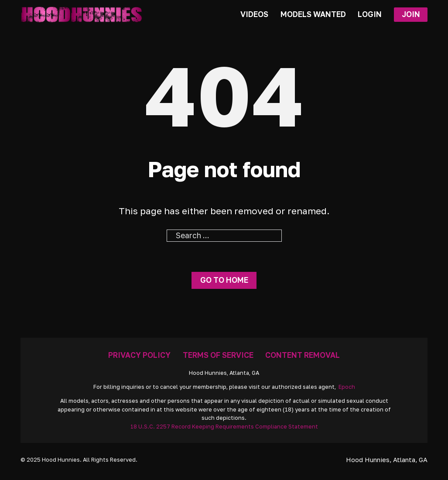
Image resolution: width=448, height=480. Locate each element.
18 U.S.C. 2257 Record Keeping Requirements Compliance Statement (224, 427)
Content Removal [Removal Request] (303, 355)
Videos (254, 14)
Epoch (347, 387)
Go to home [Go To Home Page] (224, 280)
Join (411, 14)
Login (370, 14)
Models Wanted (313, 14)
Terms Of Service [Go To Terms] (218, 355)
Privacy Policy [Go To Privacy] (139, 355)
